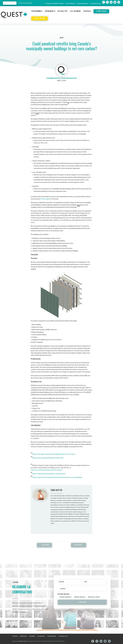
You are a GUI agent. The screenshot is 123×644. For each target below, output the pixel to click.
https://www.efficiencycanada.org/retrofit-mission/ (47, 470)
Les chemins (75, 11)
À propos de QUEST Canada (55, 4)
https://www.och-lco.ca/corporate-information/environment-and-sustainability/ (57, 478)
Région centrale (79, 597)
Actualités (63, 11)
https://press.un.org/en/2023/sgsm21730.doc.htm (48, 458)
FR (5, 3)
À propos (15, 636)
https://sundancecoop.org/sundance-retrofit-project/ (49, 474)
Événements (50, 11)
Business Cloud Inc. (24, 641)
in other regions (45, 199)
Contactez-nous (96, 4)
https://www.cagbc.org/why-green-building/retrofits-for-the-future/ (54, 454)
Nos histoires (71, 4)
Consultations (41, 636)
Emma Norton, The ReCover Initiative (63, 78)
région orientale (64, 597)
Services (87, 11)
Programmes (37, 11)
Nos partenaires (83, 4)
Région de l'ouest (93, 597)
